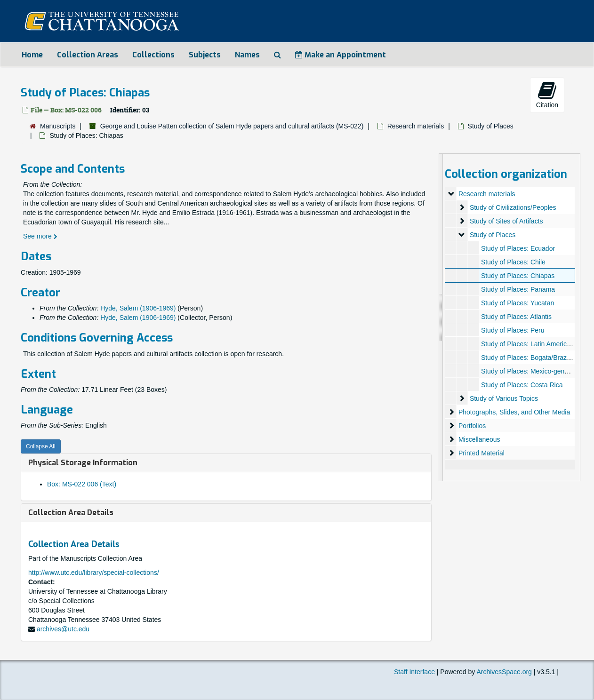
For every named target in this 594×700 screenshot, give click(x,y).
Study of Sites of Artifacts (506, 221)
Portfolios (472, 426)
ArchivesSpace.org (504, 672)
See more (40, 236)
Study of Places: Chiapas (518, 276)
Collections (153, 55)
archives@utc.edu (63, 629)
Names (247, 55)
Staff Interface (414, 672)
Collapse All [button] (41, 446)
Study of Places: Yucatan (518, 303)
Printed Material (482, 453)
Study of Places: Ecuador (518, 248)
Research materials (416, 126)
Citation (547, 95)
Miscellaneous (479, 439)
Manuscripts (58, 126)
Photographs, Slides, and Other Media (514, 412)
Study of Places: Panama (518, 289)
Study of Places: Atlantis (516, 317)
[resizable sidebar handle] (441, 317)
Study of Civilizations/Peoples (513, 207)
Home (32, 55)
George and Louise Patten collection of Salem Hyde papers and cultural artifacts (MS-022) (232, 126)
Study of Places (491, 126)
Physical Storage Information (83, 463)
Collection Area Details (71, 513)
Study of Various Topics (504, 398)
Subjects (205, 55)
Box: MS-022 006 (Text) (82, 484)
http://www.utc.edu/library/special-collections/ (94, 573)
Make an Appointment (341, 55)
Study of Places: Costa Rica (522, 385)
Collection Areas (88, 55)
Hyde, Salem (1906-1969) (138, 308)
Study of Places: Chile (513, 262)
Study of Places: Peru (513, 330)
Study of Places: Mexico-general (528, 371)
